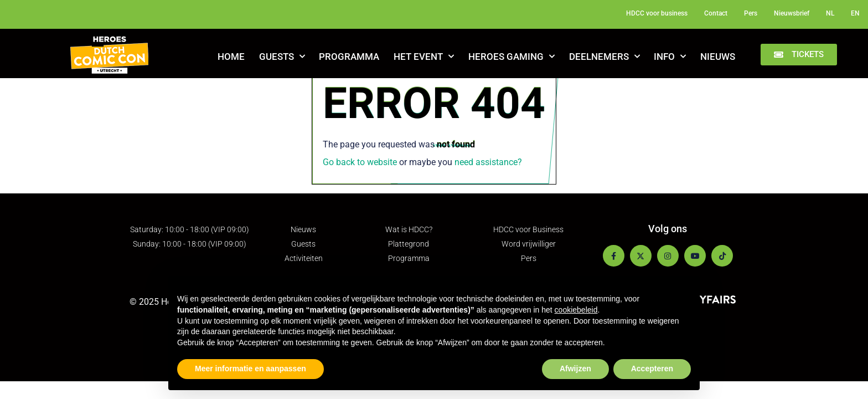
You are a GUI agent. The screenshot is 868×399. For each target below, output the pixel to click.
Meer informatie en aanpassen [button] (250, 369)
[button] (799, 55)
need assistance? (488, 162)
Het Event (424, 57)
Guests (282, 57)
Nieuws (718, 57)
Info (670, 57)
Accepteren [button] (652, 369)
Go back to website (360, 162)
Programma (349, 57)
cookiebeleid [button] (576, 310)
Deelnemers (604, 57)
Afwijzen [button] (575, 369)
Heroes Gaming (512, 57)
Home (231, 57)
